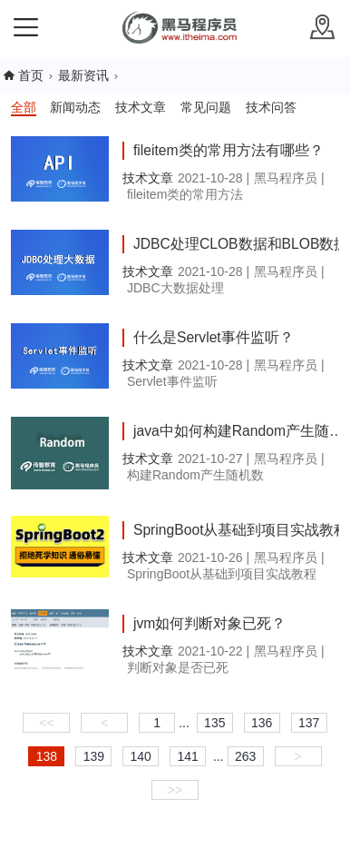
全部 (24, 107)
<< (46, 723)
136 (262, 723)
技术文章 (141, 107)
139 (94, 756)
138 (47, 756)
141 (187, 756)
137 (309, 723)
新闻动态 (75, 107)
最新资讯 (83, 75)
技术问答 (271, 107)
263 (245, 756)
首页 (31, 75)
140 (141, 756)
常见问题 (206, 107)
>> (175, 790)
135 (214, 723)
